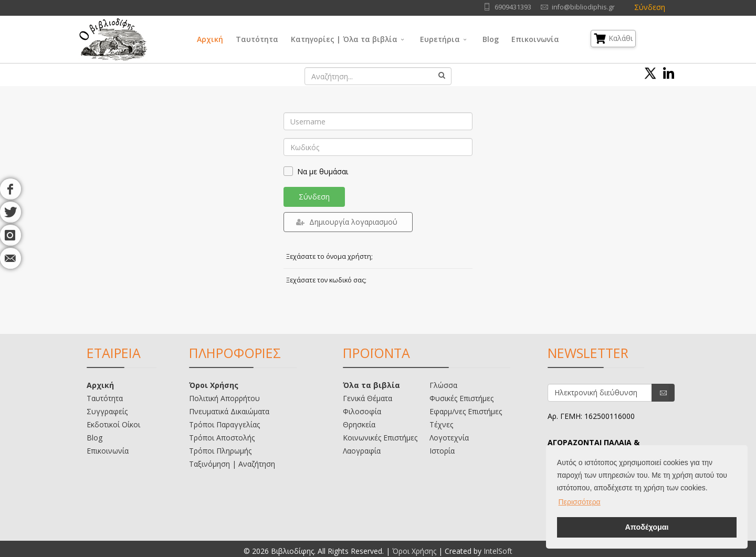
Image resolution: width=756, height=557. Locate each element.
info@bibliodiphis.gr (583, 7)
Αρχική (210, 39)
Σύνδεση (650, 7)
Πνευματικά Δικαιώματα (229, 411)
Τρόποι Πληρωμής (220, 451)
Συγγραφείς (107, 411)
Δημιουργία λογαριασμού (347, 222)
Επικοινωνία (535, 39)
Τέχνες (441, 424)
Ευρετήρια (440, 39)
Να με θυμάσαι (323, 171)
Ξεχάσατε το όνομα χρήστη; (329, 256)
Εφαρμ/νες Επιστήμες (466, 411)
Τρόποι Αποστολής (222, 438)
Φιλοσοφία (362, 411)
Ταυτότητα (257, 39)
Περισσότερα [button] (580, 502)
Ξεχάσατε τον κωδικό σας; (326, 280)
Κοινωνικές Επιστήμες (380, 438)
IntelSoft (498, 551)
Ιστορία (442, 451)
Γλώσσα (443, 385)
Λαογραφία (362, 451)
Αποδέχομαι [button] (647, 527)
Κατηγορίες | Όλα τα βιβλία (344, 39)
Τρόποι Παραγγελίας (224, 424)
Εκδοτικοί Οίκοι (113, 424)
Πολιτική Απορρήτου (224, 398)
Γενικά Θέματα (367, 398)
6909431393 (513, 7)
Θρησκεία (359, 424)
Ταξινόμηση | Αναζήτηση (232, 464)
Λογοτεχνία (449, 438)
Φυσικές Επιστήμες (461, 398)
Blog (491, 39)
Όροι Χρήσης (214, 385)
